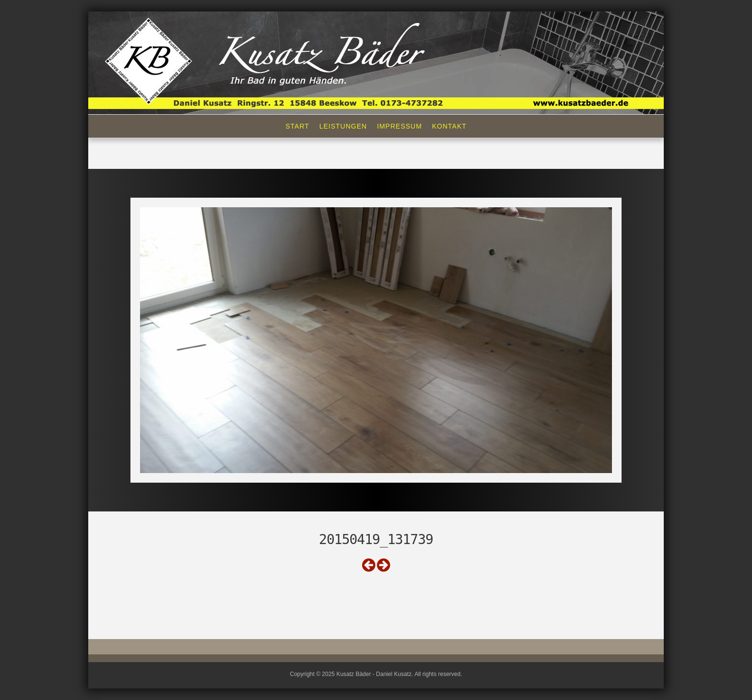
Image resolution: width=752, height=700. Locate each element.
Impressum (399, 126)
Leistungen (343, 126)
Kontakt (449, 126)
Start (297, 126)
